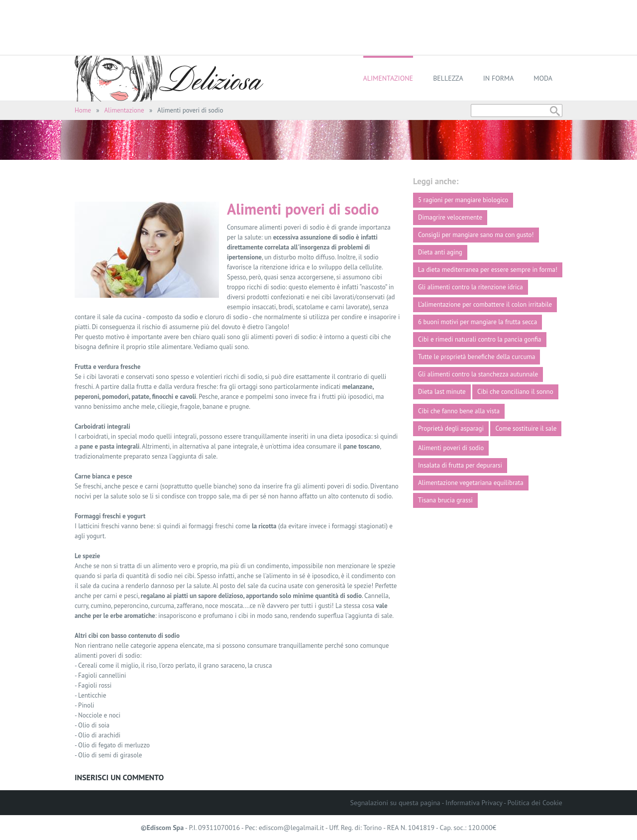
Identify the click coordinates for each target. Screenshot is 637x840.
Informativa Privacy (474, 803)
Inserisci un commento (119, 777)
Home (83, 110)
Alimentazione (388, 78)
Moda (543, 78)
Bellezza (448, 78)
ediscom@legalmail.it (291, 828)
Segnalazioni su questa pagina (395, 803)
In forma (499, 78)
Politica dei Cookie (535, 803)
